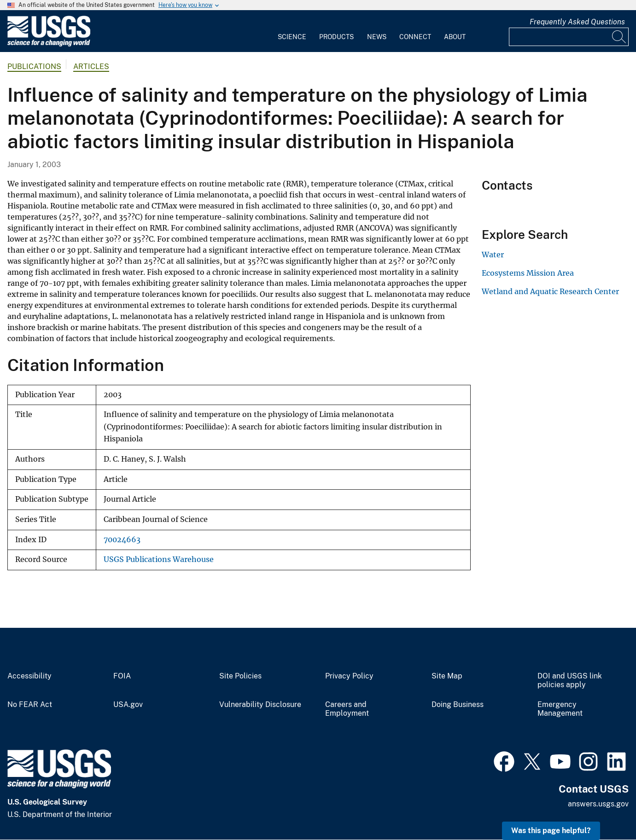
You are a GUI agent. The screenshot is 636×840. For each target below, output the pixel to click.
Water (493, 255)
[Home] (49, 44)
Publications (34, 67)
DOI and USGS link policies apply (570, 681)
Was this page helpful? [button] (551, 831)
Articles (91, 67)
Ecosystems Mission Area (528, 273)
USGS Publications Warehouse (159, 559)
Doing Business (458, 705)
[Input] (569, 37)
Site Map (447, 676)
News (377, 37)
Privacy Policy (349, 676)
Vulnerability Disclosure (260, 705)
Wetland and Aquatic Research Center (550, 291)
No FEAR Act (30, 705)
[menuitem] (292, 31)
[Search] (619, 37)
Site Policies (240, 676)
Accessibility (29, 676)
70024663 (122, 540)
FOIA (122, 676)
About (455, 37)
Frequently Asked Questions (577, 22)
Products (336, 37)
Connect (415, 37)
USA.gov (128, 705)
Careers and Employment (347, 709)
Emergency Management (560, 709)
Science (292, 37)
